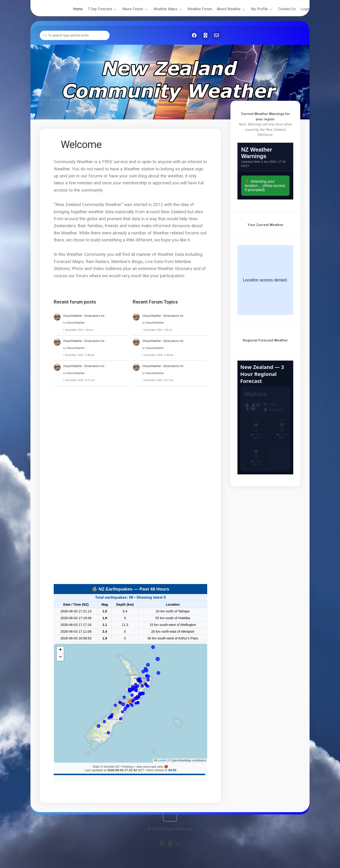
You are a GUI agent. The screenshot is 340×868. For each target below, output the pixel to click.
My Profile (250, 9)
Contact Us (278, 9)
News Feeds (123, 9)
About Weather (219, 9)
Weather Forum (190, 9)
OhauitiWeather (75, 323)
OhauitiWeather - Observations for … (85, 316)
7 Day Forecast (90, 9)
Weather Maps (156, 9)
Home (69, 9)
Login (296, 9)
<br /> (265, 171)
